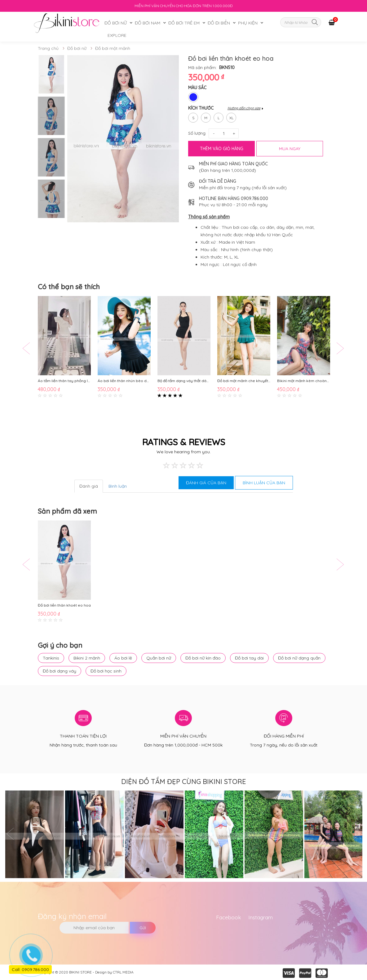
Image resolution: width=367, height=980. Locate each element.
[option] (51, 74)
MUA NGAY (290, 149)
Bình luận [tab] (118, 486)
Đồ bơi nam (148, 23)
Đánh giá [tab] (89, 486)
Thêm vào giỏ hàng (222, 149)
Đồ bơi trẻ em (184, 23)
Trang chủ (48, 48)
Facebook (229, 917)
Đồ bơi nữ (116, 23)
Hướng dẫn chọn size (244, 108)
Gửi (143, 928)
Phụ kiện (248, 23)
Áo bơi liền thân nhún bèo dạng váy (124, 381)
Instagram (261, 917)
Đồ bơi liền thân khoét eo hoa (64, 605)
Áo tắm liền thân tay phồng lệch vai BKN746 (64, 381)
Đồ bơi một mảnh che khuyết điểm (244, 381)
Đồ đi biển (219, 23)
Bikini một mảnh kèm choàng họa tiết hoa (304, 381)
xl (231, 116)
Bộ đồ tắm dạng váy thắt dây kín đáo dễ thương (184, 381)
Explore (117, 35)
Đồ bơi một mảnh (113, 48)
